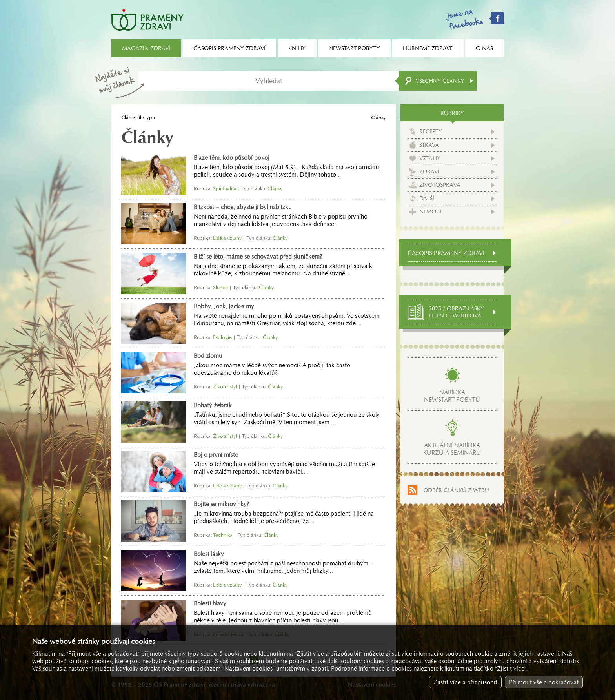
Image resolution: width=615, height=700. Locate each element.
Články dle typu (138, 118)
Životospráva (440, 185)
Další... (428, 198)
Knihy (297, 48)
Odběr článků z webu (456, 490)
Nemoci (430, 211)
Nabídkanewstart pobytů (452, 396)
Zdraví (429, 171)
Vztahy (430, 158)
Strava (429, 145)
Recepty (431, 131)
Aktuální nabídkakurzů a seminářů (452, 449)
